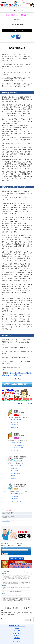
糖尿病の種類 (15, 422)
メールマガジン (17, 633)
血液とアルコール (16, 501)
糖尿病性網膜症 (15, 468)
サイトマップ (17, 636)
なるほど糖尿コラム (17, 20)
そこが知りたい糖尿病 (17, 25)
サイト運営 (17, 631)
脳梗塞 (13, 476)
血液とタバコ (15, 499)
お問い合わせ (17, 638)
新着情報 (17, 628)
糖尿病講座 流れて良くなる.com (17, 626)
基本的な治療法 (15, 427)
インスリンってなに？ (17, 448)
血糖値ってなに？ (16, 443)
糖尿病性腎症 (15, 471)
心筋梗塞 (14, 478)
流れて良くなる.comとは (17, 10)
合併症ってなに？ (16, 466)
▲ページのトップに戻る (25, 404)
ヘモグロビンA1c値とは (18, 445)
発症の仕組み (15, 425)
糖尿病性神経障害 (16, 473)
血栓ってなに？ (15, 496)
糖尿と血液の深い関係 (17, 494)
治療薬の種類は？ (16, 450)
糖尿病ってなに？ (16, 420)
